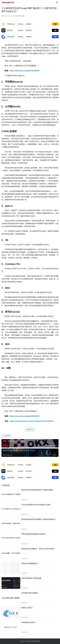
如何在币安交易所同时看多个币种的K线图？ (38, 490)
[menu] (57, 2)
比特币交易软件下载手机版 (31, 578)
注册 (55, 24)
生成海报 (6, 436)
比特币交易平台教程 (18, 16)
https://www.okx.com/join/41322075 (25, 71)
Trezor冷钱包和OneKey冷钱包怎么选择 (36, 505)
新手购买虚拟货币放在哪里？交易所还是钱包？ (39, 519)
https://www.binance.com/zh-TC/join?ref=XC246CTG (32, 421)
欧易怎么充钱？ (27, 608)
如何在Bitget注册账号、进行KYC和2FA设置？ (38, 549)
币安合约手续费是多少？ (30, 564)
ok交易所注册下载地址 (30, 593)
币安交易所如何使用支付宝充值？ (34, 534)
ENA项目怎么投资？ (29, 622)
